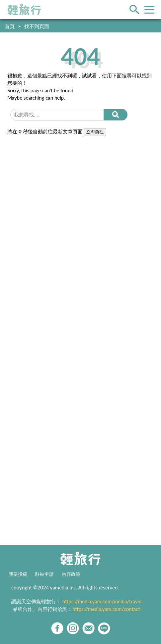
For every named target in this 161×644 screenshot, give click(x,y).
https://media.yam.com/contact (106, 609)
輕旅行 (24, 10)
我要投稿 (18, 574)
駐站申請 (44, 574)
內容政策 (71, 574)
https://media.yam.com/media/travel (102, 601)
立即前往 (95, 132)
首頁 (10, 26)
